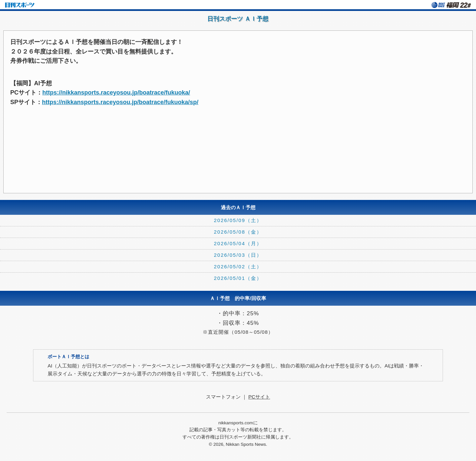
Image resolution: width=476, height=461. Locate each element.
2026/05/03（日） (238, 255)
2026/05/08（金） (238, 232)
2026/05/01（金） (238, 278)
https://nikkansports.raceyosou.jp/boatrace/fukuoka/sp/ (120, 102)
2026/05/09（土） (238, 220)
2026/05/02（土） (238, 267)
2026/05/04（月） (238, 243)
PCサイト (259, 397)
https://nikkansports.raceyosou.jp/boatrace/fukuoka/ (116, 93)
